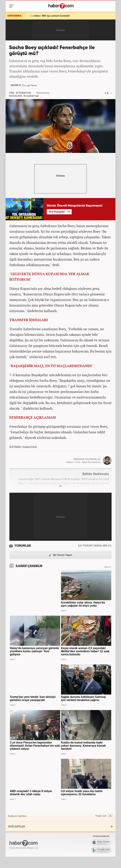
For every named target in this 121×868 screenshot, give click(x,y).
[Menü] (12, 6)
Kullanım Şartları (17, 816)
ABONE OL (16, 85)
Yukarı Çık (104, 816)
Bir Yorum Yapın (60, 555)
